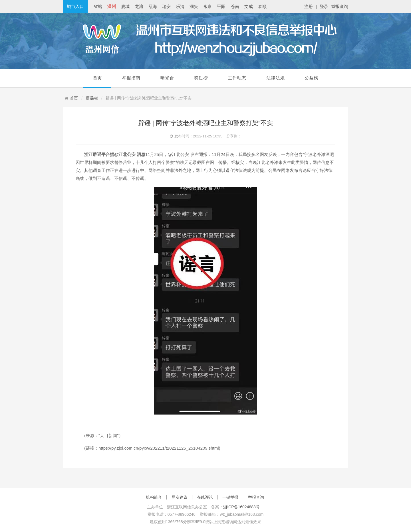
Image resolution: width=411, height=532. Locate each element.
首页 (97, 78)
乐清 (180, 6)
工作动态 (237, 78)
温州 (112, 6)
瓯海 (153, 6)
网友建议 (180, 497)
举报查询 (340, 6)
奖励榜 (201, 78)
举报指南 (131, 78)
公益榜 (311, 78)
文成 (249, 6)
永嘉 (207, 6)
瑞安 (166, 6)
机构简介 (154, 497)
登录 (324, 6)
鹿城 (125, 6)
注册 (309, 6)
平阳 (221, 6)
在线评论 (205, 497)
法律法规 (275, 78)
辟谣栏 (92, 98)
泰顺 (262, 6)
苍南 (235, 6)
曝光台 (167, 78)
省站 (98, 6)
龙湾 (139, 6)
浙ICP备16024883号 (241, 507)
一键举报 (230, 497)
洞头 (194, 6)
